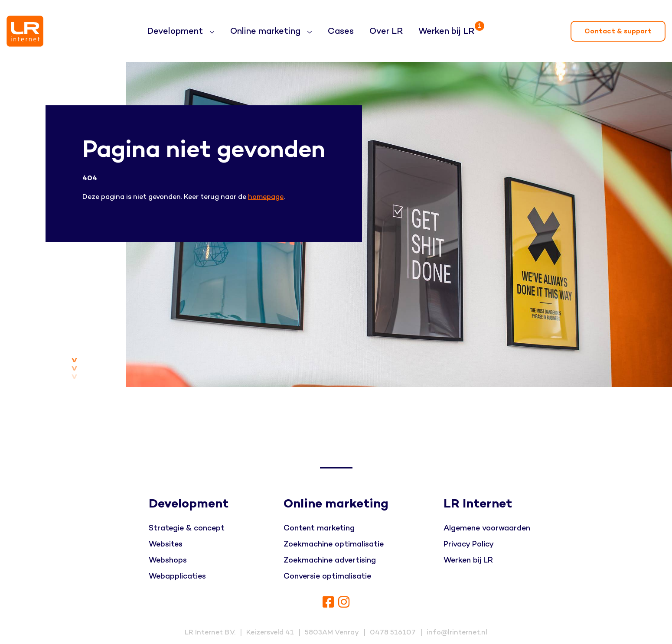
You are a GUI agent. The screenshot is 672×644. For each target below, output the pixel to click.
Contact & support (618, 31)
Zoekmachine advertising (330, 560)
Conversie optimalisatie (327, 576)
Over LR (386, 31)
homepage (266, 197)
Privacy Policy (469, 544)
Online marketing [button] (266, 31)
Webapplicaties (177, 576)
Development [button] (176, 31)
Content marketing (319, 528)
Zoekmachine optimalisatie (334, 544)
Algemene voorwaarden (487, 528)
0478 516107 (393, 632)
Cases (341, 31)
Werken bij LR (448, 28)
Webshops (168, 560)
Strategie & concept (187, 528)
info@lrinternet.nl (457, 632)
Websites (166, 544)
